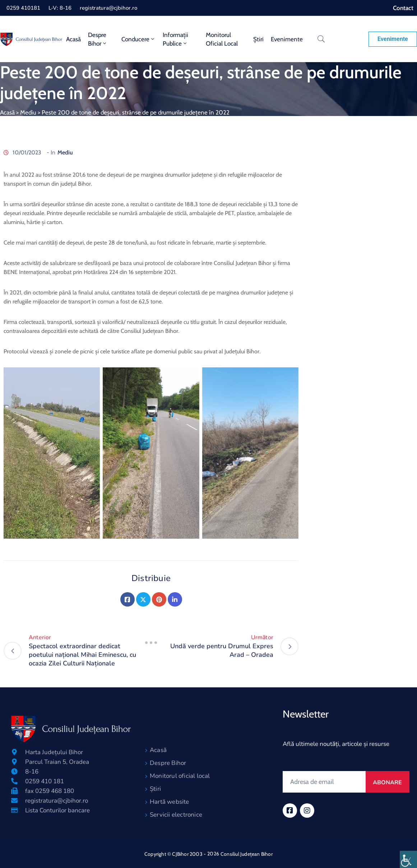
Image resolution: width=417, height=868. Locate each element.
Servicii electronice (176, 815)
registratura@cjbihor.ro (108, 8)
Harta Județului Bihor (54, 752)
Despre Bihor (98, 39)
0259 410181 (23, 8)
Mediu (28, 112)
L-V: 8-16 (60, 8)
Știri (258, 39)
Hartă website (170, 802)
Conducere (138, 39)
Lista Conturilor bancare (57, 810)
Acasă (73, 39)
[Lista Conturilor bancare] (14, 810)
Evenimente (287, 39)
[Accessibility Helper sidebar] (408, 859)
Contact (403, 8)
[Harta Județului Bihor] (14, 752)
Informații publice (175, 39)
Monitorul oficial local (222, 39)
